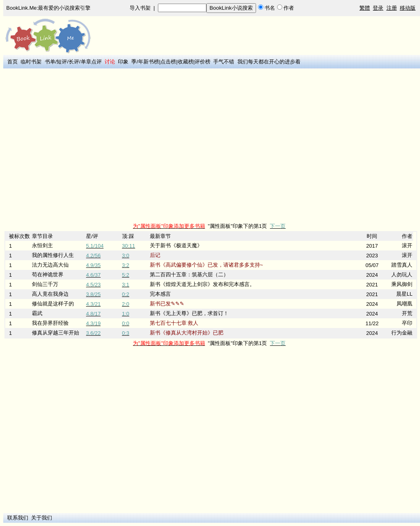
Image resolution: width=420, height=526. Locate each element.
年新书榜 (149, 62)
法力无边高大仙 (50, 265)
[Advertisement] (76, 146)
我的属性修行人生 (53, 255)
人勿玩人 (402, 275)
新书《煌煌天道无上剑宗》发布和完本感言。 (202, 284)
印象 (123, 62)
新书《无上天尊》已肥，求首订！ (189, 313)
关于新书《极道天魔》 (176, 245)
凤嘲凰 (404, 304)
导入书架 (140, 8)
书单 (50, 62)
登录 (378, 8)
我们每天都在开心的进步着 (269, 62)
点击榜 (168, 62)
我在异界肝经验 (50, 323)
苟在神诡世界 (48, 275)
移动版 (408, 8)
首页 (13, 62)
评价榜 (203, 62)
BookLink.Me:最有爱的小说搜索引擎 (49, 8)
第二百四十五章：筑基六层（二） (189, 275)
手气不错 (224, 62)
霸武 (37, 313)
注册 (392, 8)
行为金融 (402, 333)
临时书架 (31, 62)
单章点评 (91, 62)
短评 (62, 62)
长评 (74, 62)
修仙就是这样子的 (53, 304)
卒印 (407, 323)
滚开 (407, 245)
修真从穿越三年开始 (56, 333)
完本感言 (160, 294)
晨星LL (404, 294)
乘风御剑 (402, 284)
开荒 (407, 313)
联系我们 (18, 518)
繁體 (365, 8)
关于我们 (42, 518)
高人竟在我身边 (50, 294)
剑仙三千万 (45, 284)
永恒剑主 (42, 245)
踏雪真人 (402, 265)
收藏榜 (186, 62)
